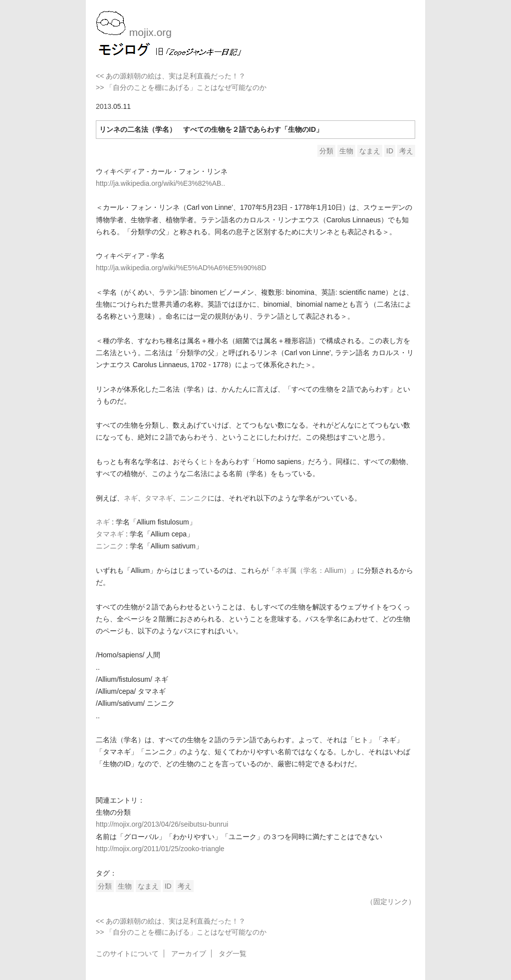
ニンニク (194, 498)
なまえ (370, 151)
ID (390, 151)
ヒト (208, 462)
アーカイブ (189, 954)
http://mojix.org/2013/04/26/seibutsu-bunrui (162, 824)
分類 (326, 151)
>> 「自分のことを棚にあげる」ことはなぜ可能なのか (181, 87)
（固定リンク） (391, 902)
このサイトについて (127, 954)
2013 (104, 106)
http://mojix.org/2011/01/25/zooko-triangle (160, 849)
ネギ (131, 498)
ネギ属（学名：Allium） (313, 570)
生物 (346, 151)
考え (406, 151)
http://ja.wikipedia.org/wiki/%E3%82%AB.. (160, 183)
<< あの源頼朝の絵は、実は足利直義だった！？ (171, 76)
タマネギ (159, 498)
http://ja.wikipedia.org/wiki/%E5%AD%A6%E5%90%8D (181, 268)
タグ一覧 (233, 954)
